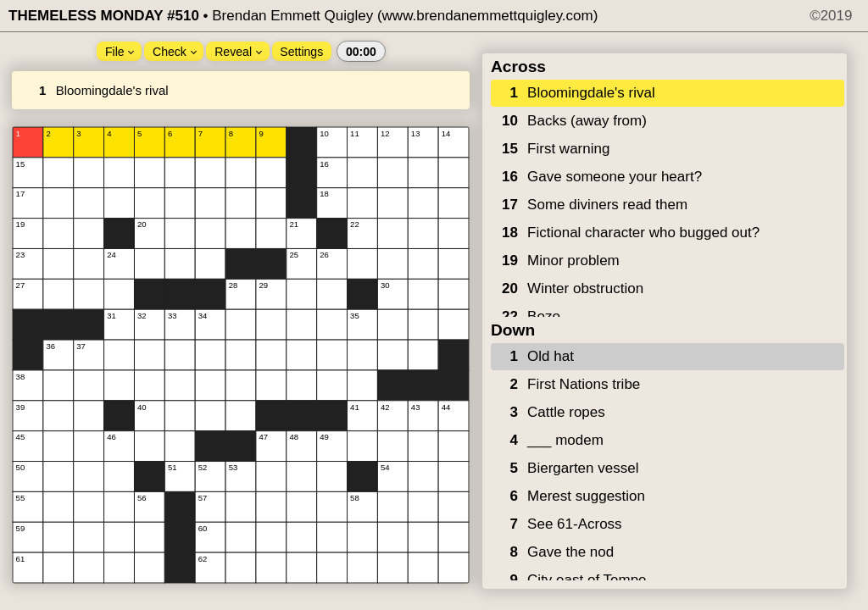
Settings (301, 52)
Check (175, 52)
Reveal (238, 52)
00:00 (361, 52)
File (120, 52)
